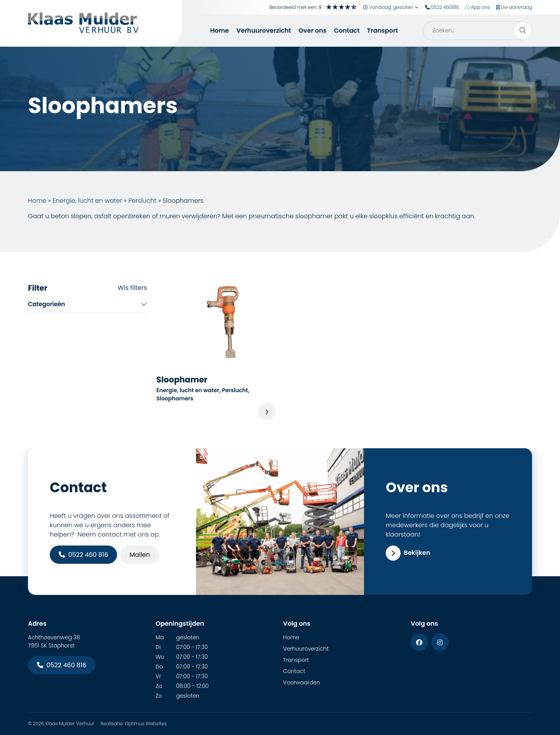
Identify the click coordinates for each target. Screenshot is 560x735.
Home (219, 31)
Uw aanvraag (514, 7)
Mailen (140, 555)
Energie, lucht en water (87, 201)
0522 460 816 (83, 555)
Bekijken (408, 553)
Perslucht (142, 201)
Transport (383, 31)
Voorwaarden (302, 682)
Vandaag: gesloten (391, 7)
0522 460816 (442, 7)
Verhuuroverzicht (264, 31)
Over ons (313, 31)
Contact (347, 31)
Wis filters (132, 288)
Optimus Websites (146, 724)
